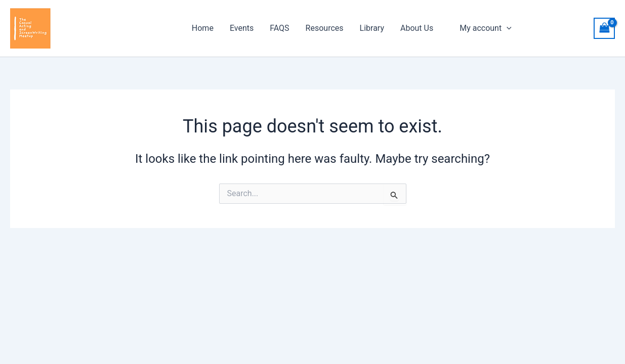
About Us (417, 28)
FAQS (279, 28)
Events (242, 28)
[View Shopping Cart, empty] (604, 28)
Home (203, 28)
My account (486, 28)
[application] (507, 28)
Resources (325, 28)
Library (372, 28)
